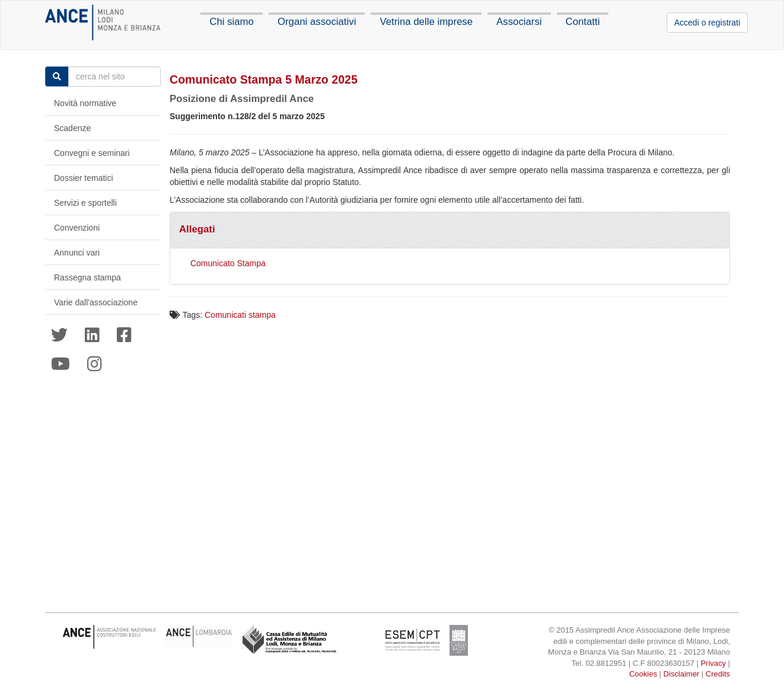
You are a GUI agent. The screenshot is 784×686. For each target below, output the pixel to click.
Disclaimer (682, 674)
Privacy (713, 663)
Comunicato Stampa (228, 263)
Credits (718, 674)
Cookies (643, 674)
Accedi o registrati (707, 23)
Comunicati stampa (240, 315)
